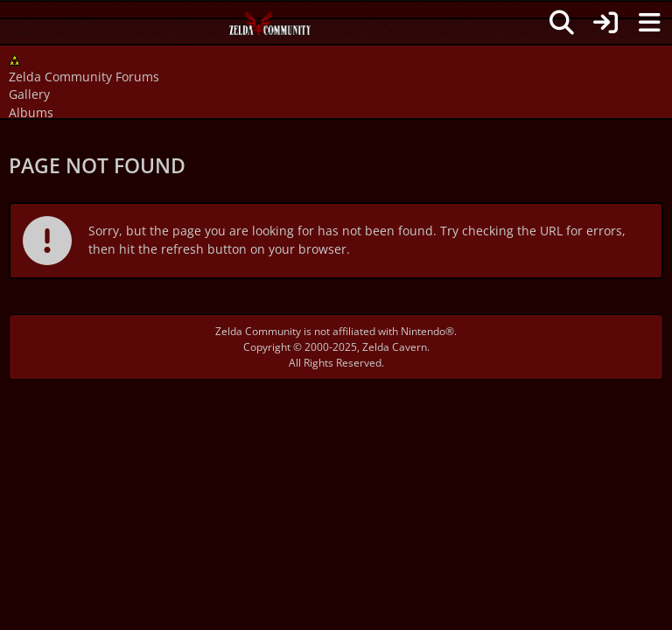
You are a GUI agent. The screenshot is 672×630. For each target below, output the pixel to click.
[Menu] (649, 23)
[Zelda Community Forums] (271, 28)
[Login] (605, 23)
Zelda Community (258, 331)
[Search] (562, 23)
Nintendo (423, 331)
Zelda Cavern (395, 347)
